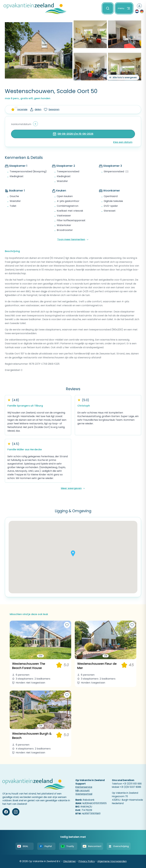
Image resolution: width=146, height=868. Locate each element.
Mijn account (83, 790)
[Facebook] (6, 812)
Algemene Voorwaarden (112, 861)
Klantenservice (84, 787)
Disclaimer (70, 861)
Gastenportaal (84, 794)
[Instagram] (16, 812)
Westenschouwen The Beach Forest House (29, 666)
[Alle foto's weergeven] (123, 77)
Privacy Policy (87, 861)
